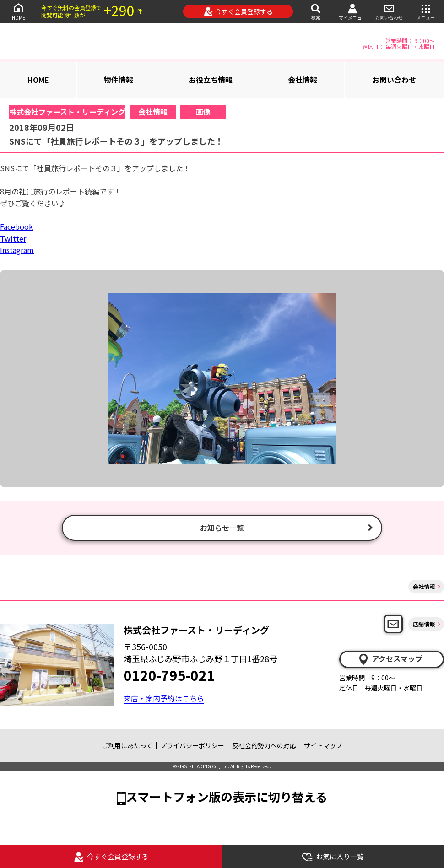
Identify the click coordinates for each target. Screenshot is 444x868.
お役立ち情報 (211, 80)
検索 (316, 11)
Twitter (13, 238)
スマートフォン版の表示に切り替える (227, 798)
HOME (18, 11)
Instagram (17, 250)
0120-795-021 (169, 676)
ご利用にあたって (127, 747)
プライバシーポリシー (192, 747)
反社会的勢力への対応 (264, 747)
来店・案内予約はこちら (164, 700)
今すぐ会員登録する (238, 11)
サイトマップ (323, 747)
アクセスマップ (390, 660)
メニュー (426, 11)
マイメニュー (352, 12)
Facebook (16, 226)
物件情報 (119, 80)
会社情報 (303, 80)
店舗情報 (424, 625)
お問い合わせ (389, 11)
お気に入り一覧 (333, 857)
